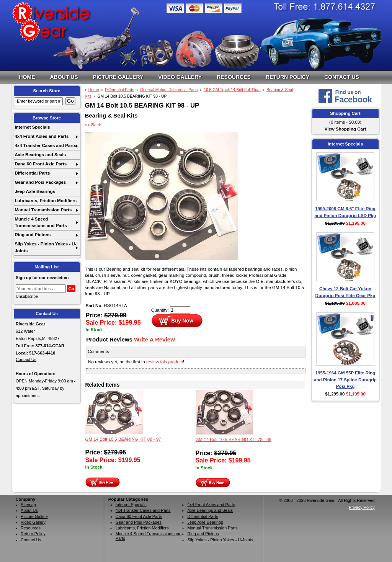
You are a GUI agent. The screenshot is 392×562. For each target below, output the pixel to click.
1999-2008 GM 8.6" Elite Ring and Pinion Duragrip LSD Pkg (345, 212)
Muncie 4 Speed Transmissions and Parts (41, 222)
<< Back (93, 125)
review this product (165, 362)
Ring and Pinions (33, 235)
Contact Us (342, 77)
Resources (234, 77)
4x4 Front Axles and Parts (42, 136)
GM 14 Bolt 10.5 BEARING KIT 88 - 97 (123, 439)
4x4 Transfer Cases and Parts (45, 145)
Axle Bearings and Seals (40, 155)
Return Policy (287, 77)
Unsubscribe (27, 297)
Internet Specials (32, 127)
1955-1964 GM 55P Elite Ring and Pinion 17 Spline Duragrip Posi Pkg (345, 380)
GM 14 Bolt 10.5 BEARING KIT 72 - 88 (234, 439)
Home (27, 77)
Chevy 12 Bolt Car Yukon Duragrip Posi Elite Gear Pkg (345, 292)
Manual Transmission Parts (43, 210)
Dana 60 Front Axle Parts (41, 164)
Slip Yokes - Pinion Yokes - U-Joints (45, 247)
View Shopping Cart (345, 129)
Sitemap (28, 505)
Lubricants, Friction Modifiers (46, 201)
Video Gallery (180, 77)
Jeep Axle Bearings (35, 191)
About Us (64, 77)
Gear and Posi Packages (40, 182)
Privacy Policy (362, 507)
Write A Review (154, 339)
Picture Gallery (118, 77)
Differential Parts (32, 173)
